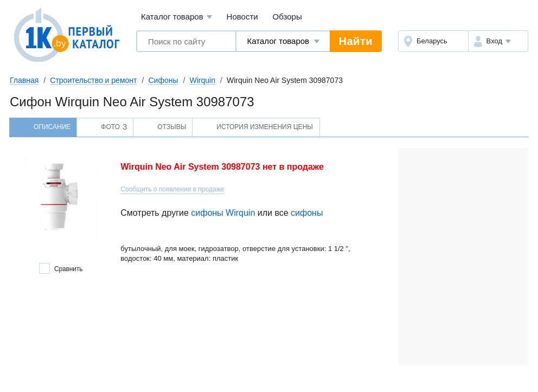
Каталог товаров (177, 17)
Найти (356, 41)
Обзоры (287, 17)
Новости (242, 17)
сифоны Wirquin (223, 213)
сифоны (307, 213)
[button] (498, 41)
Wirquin (203, 80)
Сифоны (163, 80)
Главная (24, 80)
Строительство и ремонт (93, 80)
